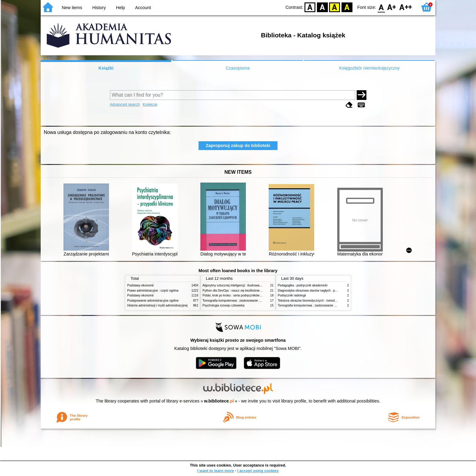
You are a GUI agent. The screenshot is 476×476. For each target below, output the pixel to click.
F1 (392, 7)
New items (72, 8)
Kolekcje (150, 104)
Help (121, 8)
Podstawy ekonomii (140, 285)
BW (322, 7)
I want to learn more (216, 471)
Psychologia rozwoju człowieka (223, 305)
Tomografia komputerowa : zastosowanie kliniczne (236, 301)
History (99, 8)
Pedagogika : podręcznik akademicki (303, 285)
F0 (381, 7)
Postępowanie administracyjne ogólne (153, 301)
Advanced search (125, 104)
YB (335, 7)
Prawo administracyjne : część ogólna (153, 291)
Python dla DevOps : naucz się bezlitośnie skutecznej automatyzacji (248, 291)
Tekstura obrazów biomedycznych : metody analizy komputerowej (322, 301)
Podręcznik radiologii (292, 295)
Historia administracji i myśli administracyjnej (157, 305)
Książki (106, 68)
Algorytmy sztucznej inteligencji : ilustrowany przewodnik (241, 285)
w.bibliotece (219, 401)
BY (347, 7)
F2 (406, 7)
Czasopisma (238, 68)
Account (143, 8)
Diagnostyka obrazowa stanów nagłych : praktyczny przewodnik (321, 291)
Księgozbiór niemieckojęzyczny (369, 68)
